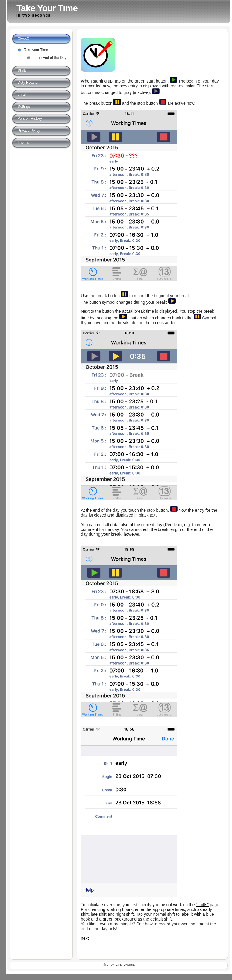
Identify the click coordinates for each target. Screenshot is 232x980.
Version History (30, 119)
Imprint (23, 143)
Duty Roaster (28, 83)
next (85, 938)
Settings (24, 107)
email (22, 95)
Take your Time (36, 50)
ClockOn (25, 38)
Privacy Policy (29, 131)
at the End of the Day (50, 58)
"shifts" (202, 905)
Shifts (22, 71)
